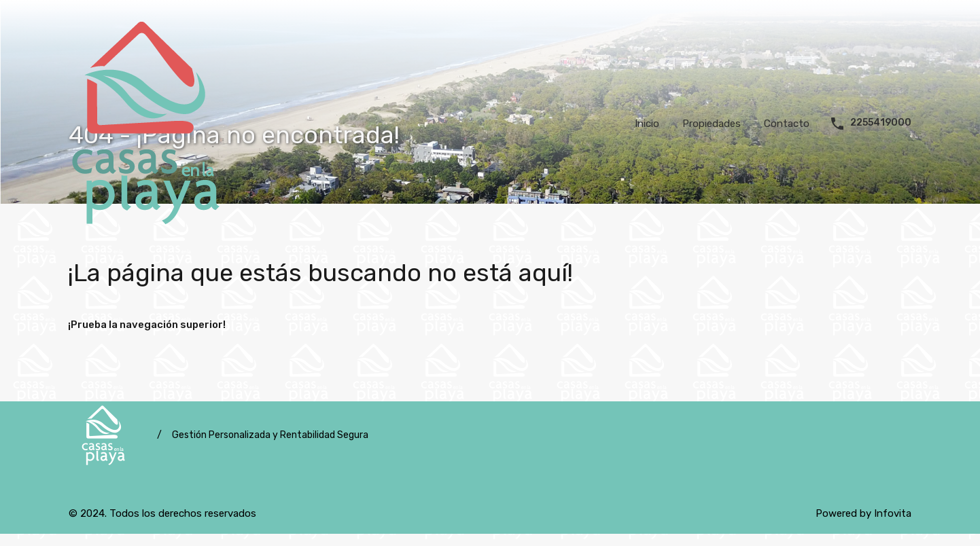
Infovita (893, 513)
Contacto (787, 124)
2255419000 (881, 123)
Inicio (647, 124)
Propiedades (712, 124)
